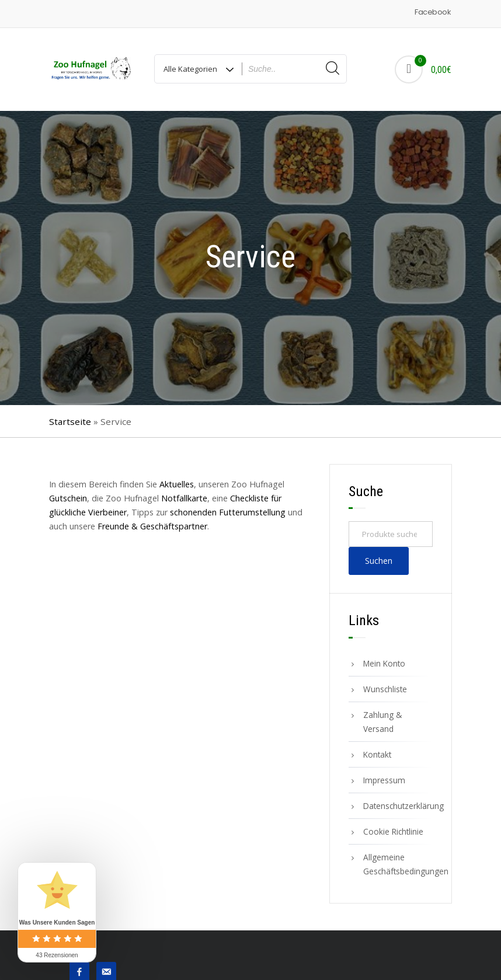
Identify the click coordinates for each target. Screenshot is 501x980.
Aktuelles (177, 484)
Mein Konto (384, 663)
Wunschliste (385, 689)
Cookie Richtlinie (393, 831)
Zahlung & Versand (382, 722)
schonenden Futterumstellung (228, 512)
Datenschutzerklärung (398, 806)
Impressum (384, 780)
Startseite (70, 421)
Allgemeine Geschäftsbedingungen (398, 864)
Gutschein (68, 498)
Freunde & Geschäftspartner (152, 526)
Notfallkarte (184, 498)
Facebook (432, 12)
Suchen (379, 561)
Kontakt (377, 754)
